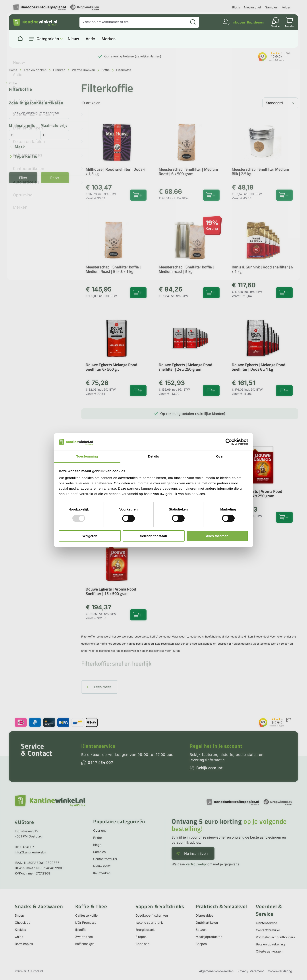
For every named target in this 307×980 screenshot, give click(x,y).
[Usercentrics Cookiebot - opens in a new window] (229, 442)
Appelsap (142, 944)
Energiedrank (145, 930)
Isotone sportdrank (149, 922)
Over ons (100, 830)
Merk (20, 147)
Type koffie (26, 157)
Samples (271, 7)
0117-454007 (24, 847)
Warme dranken (83, 70)
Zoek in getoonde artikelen (36, 103)
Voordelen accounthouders (275, 937)
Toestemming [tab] (87, 456)
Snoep (19, 915)
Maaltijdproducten (209, 937)
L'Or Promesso (86, 922)
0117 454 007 (100, 762)
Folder (286, 7)
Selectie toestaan (153, 536)
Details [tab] (154, 456)
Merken (109, 39)
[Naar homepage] (20, 39)
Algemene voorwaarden (216, 971)
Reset (55, 178)
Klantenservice (98, 746)
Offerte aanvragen (269, 951)
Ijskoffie (81, 930)
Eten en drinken (35, 70)
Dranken (59, 70)
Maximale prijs (54, 126)
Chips (19, 937)
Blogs (236, 7)
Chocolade (23, 922)
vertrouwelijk (196, 864)
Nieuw (73, 39)
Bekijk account (209, 768)
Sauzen (201, 930)
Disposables (204, 915)
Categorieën (48, 39)
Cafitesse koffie (86, 915)
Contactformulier (105, 859)
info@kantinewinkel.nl (31, 852)
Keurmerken (102, 873)
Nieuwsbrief (253, 7)
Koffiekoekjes (85, 944)
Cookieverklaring (280, 971)
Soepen (201, 944)
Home (13, 70)
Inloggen (239, 22)
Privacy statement (251, 971)
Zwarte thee (84, 937)
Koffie (106, 70)
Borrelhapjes (24, 944)
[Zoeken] (193, 22)
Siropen (141, 937)
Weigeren (90, 536)
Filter (23, 178)
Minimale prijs (22, 126)
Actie (90, 39)
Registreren (255, 22)
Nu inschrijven (196, 853)
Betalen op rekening (270, 944)
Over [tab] (220, 456)
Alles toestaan (217, 536)
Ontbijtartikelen (207, 922)
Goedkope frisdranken (152, 915)
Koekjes (20, 930)
